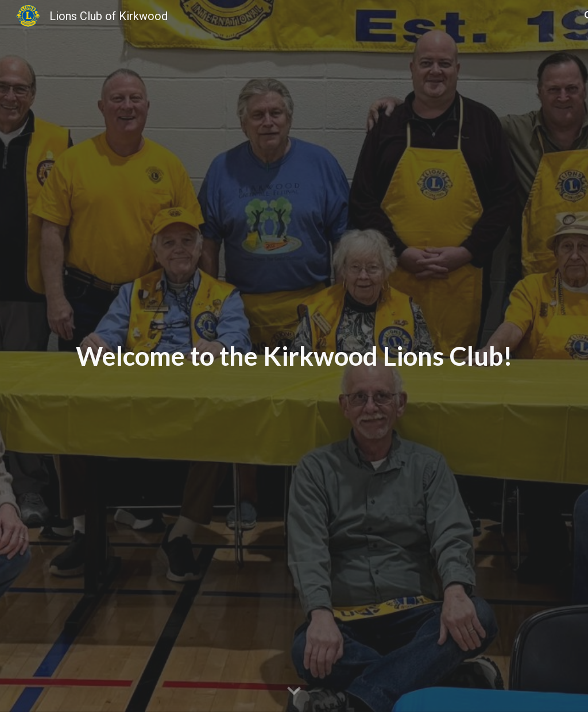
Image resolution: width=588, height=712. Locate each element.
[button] (294, 691)
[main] (294, 356)
